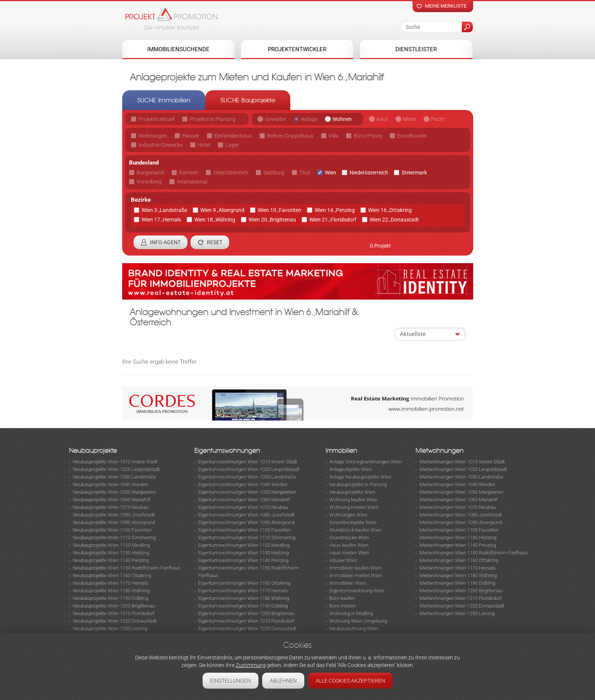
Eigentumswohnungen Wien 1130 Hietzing (243, 553)
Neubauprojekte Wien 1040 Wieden (110, 484)
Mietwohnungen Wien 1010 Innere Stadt (462, 462)
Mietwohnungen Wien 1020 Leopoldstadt (463, 469)
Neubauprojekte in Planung (358, 484)
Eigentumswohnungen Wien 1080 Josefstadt (246, 515)
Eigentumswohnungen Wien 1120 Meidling (244, 545)
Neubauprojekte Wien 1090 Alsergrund (114, 522)
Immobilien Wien (348, 583)
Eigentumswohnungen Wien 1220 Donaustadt (247, 629)
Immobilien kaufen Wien (355, 568)
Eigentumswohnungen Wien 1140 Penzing (243, 560)
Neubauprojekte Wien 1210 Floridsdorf (114, 613)
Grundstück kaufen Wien (356, 530)
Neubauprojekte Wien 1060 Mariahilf (112, 500)
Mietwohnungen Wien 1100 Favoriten (459, 530)
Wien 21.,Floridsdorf (333, 220)
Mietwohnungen (439, 451)
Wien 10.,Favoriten (279, 210)
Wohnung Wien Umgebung (358, 621)
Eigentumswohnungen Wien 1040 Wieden (243, 484)
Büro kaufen (342, 598)
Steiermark (414, 173)
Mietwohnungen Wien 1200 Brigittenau (461, 591)
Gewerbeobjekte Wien (353, 522)
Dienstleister (416, 49)
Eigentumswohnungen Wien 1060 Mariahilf (244, 500)
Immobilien (341, 451)
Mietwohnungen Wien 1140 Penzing (458, 545)
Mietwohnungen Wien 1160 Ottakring (459, 560)
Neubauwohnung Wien (354, 629)
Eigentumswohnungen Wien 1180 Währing (244, 598)
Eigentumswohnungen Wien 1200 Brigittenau (246, 613)
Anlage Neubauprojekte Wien (360, 477)
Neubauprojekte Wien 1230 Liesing (110, 629)
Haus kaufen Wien (349, 545)
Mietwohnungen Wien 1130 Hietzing (458, 538)
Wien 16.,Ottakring (390, 210)
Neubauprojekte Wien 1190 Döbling (110, 598)
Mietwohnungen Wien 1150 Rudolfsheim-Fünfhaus (474, 553)
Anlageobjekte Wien (351, 469)
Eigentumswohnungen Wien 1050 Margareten (247, 492)
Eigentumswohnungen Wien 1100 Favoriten (245, 530)
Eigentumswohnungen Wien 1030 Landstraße (247, 477)
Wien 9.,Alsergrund (222, 210)
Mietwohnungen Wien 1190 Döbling (457, 583)
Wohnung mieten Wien (354, 507)
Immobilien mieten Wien (356, 575)
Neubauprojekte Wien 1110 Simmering (114, 538)
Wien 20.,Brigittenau (272, 220)
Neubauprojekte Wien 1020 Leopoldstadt (116, 469)
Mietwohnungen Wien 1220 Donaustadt (462, 606)
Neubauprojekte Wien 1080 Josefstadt (114, 515)
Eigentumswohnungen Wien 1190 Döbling (243, 606)
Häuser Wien (343, 560)
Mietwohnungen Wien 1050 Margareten (461, 492)
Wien (331, 173)
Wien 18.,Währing (215, 220)
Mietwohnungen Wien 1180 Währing (458, 575)
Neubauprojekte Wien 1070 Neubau (111, 507)
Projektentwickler (297, 49)
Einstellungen (231, 681)
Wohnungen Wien (348, 515)
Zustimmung (251, 665)
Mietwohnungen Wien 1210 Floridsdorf (460, 598)
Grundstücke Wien (349, 538)
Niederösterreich (369, 173)
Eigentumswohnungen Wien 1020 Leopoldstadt (249, 469)
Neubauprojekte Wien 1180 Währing (111, 591)
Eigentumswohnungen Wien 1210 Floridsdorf (246, 621)
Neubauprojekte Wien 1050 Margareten (115, 492)
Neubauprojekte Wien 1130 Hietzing (111, 553)
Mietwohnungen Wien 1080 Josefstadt (461, 515)
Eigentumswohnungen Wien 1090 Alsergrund (246, 522)
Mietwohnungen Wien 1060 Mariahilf (458, 500)
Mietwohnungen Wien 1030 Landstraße (461, 477)
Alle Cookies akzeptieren (350, 681)
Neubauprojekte (93, 451)
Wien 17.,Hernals (161, 220)
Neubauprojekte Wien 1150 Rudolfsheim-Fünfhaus (127, 568)
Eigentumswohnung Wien (357, 591)
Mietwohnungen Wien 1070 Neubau (457, 507)
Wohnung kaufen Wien (353, 500)
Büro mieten (342, 606)
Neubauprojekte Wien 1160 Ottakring (112, 575)
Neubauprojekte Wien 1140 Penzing (111, 560)
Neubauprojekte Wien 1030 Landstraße (115, 477)
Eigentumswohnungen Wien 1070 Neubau (243, 507)
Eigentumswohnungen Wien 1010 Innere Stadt (248, 462)
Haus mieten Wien (349, 553)
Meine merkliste (446, 6)
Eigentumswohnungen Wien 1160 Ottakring (244, 583)
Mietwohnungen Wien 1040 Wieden (457, 484)
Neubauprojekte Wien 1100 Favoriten (112, 530)
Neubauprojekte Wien (352, 492)
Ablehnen (283, 681)
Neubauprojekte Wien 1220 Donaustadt (115, 621)
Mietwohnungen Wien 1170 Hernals (457, 568)
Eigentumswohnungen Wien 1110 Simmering (247, 538)
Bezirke (141, 200)
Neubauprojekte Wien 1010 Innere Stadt (115, 462)
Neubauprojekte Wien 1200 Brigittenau (114, 606)
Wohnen (342, 119)
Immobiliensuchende (178, 49)
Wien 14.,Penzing (335, 210)
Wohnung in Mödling (351, 613)
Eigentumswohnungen (227, 451)
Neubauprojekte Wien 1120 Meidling (111, 545)
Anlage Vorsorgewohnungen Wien (366, 462)
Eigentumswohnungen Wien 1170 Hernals (243, 591)
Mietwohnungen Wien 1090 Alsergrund (461, 522)
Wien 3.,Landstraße (164, 210)
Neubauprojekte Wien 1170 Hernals (111, 583)
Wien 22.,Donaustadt (394, 220)
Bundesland (144, 163)
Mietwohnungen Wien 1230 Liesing (457, 613)
